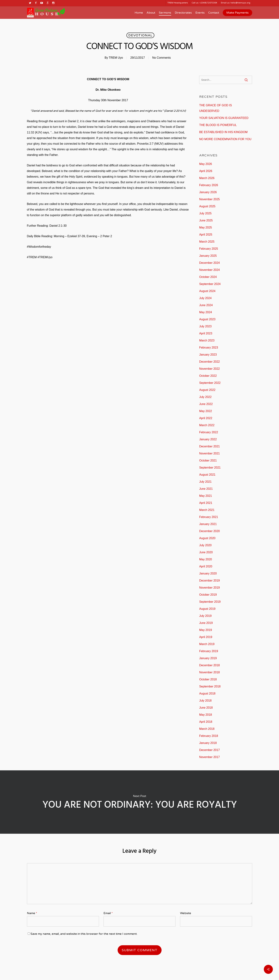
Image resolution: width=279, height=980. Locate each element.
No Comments (161, 58)
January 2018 (208, 743)
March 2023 (207, 340)
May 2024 (206, 312)
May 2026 (206, 164)
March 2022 (207, 425)
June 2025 (206, 220)
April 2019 (206, 637)
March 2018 (207, 729)
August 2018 (207, 693)
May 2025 (206, 227)
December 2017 (210, 750)
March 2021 (207, 510)
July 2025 (205, 213)
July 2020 (205, 545)
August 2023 (207, 319)
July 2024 (205, 298)
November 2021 (210, 453)
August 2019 (207, 609)
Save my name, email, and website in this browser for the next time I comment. (84, 934)
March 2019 (207, 644)
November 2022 (210, 369)
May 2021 (206, 496)
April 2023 (206, 333)
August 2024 (207, 291)
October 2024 (208, 277)
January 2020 (208, 573)
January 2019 (208, 658)
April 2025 (206, 235)
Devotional (140, 35)
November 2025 (210, 199)
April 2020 (206, 566)
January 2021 (208, 524)
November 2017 (210, 757)
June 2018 (206, 708)
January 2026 (208, 192)
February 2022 (209, 432)
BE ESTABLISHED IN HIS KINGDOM (223, 132)
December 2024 (210, 263)
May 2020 (206, 559)
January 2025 (208, 256)
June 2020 (206, 552)
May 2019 (206, 630)
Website (186, 913)
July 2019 (205, 616)
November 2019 (210, 588)
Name (32, 913)
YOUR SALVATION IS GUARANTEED (224, 118)
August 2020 (207, 538)
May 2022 (206, 411)
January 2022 (208, 439)
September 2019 (210, 602)
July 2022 (205, 397)
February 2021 (209, 517)
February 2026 (209, 185)
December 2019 (210, 581)
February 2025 (209, 249)
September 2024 (210, 284)
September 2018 (210, 686)
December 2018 (210, 665)
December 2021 (210, 446)
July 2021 (205, 482)
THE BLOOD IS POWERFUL (218, 125)
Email (108, 913)
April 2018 (206, 722)
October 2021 (208, 460)
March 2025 (207, 242)
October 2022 (208, 376)
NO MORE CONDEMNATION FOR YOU (225, 139)
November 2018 (210, 672)
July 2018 (205, 701)
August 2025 (207, 206)
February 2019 (209, 651)
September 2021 (210, 468)
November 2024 (210, 270)
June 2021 (206, 489)
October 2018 (208, 679)
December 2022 (210, 362)
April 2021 (206, 503)
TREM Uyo (116, 58)
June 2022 (206, 404)
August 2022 (207, 390)
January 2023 (208, 355)
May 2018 (206, 715)
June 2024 (206, 305)
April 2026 (206, 171)
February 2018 (209, 736)
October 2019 (208, 595)
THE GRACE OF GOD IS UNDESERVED (215, 108)
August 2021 (207, 475)
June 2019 (206, 623)
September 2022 (210, 383)
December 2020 (210, 531)
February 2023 (209, 348)
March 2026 (207, 178)
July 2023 (205, 326)
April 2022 (206, 418)
